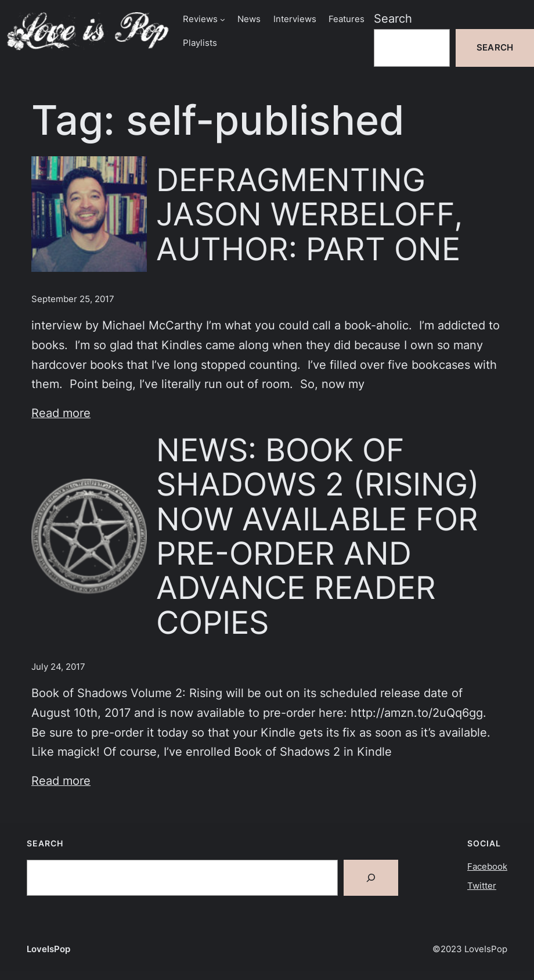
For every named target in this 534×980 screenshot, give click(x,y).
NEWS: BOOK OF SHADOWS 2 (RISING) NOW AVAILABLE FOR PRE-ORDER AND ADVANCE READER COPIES (318, 536)
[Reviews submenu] (223, 19)
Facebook (487, 867)
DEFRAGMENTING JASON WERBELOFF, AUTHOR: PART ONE (309, 214)
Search (393, 19)
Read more (61, 413)
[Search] (371, 878)
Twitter (482, 886)
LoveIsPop (48, 949)
